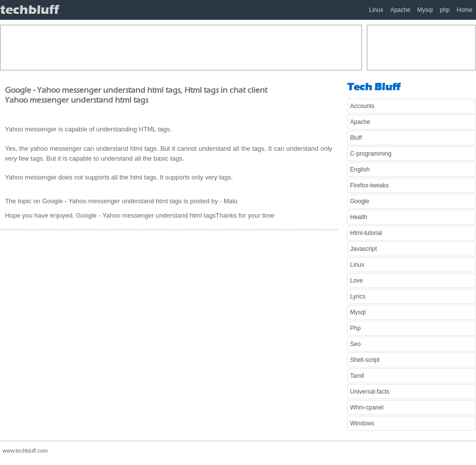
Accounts (362, 106)
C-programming (371, 154)
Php (355, 328)
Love (357, 281)
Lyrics (358, 296)
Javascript (363, 249)
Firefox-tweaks (369, 185)
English (360, 170)
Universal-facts (370, 392)
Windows (362, 423)
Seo (355, 344)
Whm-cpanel (367, 407)
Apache (400, 10)
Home (465, 10)
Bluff (356, 138)
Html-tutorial (366, 233)
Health (359, 217)
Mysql (425, 10)
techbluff (30, 10)
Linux (376, 10)
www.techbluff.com (25, 451)
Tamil (357, 376)
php (445, 10)
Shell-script (365, 360)
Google (360, 201)
